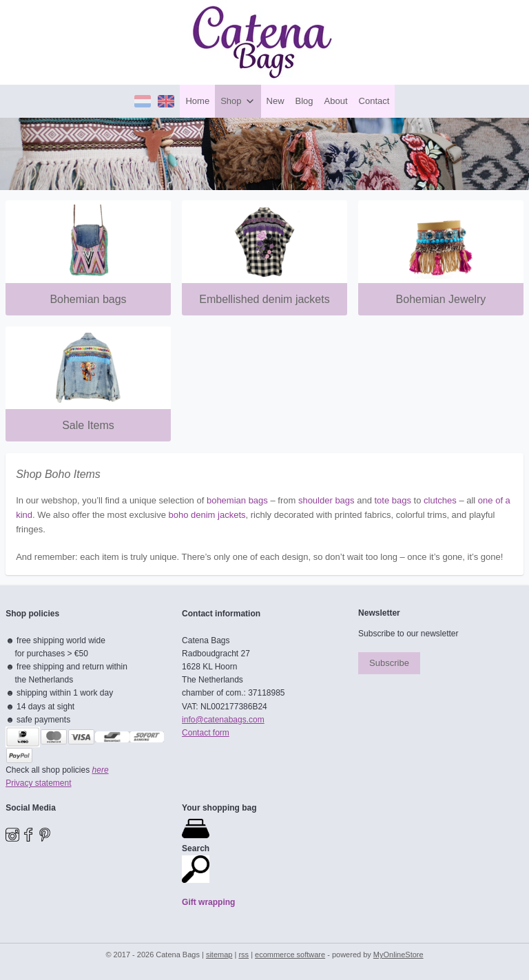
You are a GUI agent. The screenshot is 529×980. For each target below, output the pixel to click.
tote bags (393, 500)
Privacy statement (38, 783)
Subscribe (389, 663)
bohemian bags (237, 500)
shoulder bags (326, 500)
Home (197, 101)
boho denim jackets (207, 514)
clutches (440, 500)
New (276, 101)
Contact (374, 101)
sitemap (219, 955)
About (336, 101)
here (101, 770)
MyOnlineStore (398, 955)
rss (243, 955)
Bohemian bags (88, 299)
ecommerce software (290, 955)
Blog (304, 101)
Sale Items (88, 425)
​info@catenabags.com (223, 720)
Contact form (206, 733)
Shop (238, 101)
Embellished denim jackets (264, 299)
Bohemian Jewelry (441, 299)
